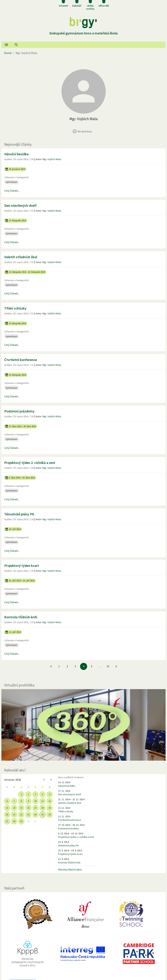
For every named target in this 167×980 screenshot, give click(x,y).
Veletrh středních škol (21, 257)
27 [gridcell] (7, 821)
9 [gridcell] (28, 801)
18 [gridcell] (43, 808)
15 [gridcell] (21, 808)
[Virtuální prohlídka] (83, 725)
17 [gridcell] (35, 808)
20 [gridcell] (7, 815)
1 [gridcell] (21, 794)
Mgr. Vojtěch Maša (52, 159)
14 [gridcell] (14, 808)
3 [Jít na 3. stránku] (75, 666)
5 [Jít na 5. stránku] (92, 666)
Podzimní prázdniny (19, 411)
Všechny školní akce (70, 869)
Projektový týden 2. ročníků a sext (30, 463)
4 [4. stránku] (83, 666)
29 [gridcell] (21, 821)
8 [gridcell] (21, 801)
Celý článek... (12, 191)
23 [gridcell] (28, 815)
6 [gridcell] (7, 801)
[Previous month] (44, 780)
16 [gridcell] (28, 808)
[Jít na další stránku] (116, 666)
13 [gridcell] (7, 808)
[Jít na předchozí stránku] (51, 666)
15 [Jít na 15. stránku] (108, 666)
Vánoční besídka (16, 154)
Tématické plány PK (19, 514)
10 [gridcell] (35, 801)
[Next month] (51, 780)
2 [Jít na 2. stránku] (67, 666)
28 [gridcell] (14, 821)
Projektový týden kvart (22, 566)
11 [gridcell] (43, 801)
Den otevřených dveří (20, 205)
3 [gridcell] (35, 794)
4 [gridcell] (43, 794)
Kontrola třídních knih (21, 617)
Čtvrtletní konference (21, 360)
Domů (8, 53)
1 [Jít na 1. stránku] (59, 666)
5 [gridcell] (50, 794)
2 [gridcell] (28, 794)
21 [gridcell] (14, 815)
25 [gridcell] (43, 815)
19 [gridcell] (50, 808)
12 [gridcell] (50, 801)
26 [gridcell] (50, 815)
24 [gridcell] (35, 815)
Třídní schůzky (15, 308)
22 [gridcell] (21, 815)
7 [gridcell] (14, 801)
